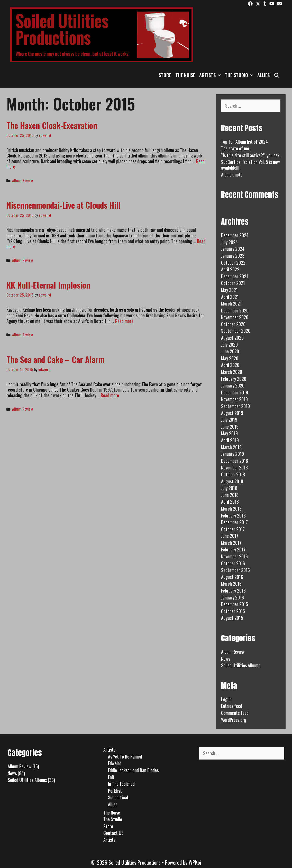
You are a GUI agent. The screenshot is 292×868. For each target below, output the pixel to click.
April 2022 (230, 269)
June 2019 (230, 427)
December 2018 (235, 461)
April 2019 (230, 440)
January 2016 (232, 597)
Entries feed (232, 706)
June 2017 (230, 536)
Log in (226, 699)
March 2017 (231, 543)
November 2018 (234, 467)
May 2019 (229, 433)
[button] (219, 75)
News (226, 659)
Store (165, 75)
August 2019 (232, 413)
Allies (263, 75)
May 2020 (230, 358)
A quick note (232, 174)
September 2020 (236, 331)
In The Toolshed (121, 784)
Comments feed (235, 713)
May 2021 (229, 290)
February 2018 (233, 515)
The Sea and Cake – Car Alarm (56, 359)
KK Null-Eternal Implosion (48, 285)
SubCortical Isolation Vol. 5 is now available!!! (250, 165)
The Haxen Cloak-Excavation (52, 125)
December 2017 (234, 522)
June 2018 (230, 495)
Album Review (22, 180)
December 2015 (235, 604)
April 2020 (230, 365)
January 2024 (233, 249)
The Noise (185, 75)
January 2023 (233, 256)
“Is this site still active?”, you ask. (251, 155)
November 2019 (234, 399)
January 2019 (232, 454)
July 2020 (229, 345)
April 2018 (230, 502)
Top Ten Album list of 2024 (244, 142)
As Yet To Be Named (125, 756)
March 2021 (231, 303)
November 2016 (234, 556)
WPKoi (195, 862)
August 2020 (232, 338)
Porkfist (115, 791)
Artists (211, 75)
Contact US (113, 833)
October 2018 (233, 474)
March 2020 (232, 372)
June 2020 (230, 351)
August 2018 (232, 481)
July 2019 (229, 420)
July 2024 (229, 242)
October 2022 (233, 263)
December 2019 (235, 392)
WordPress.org (234, 720)
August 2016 (232, 577)
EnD (111, 777)
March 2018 (231, 509)
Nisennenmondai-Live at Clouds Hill (64, 205)
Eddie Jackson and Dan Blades (133, 770)
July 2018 (229, 488)
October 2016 (233, 563)
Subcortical (118, 797)
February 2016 (233, 590)
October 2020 (233, 324)
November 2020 (235, 317)
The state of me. (236, 148)
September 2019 (235, 406)
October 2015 (233, 611)
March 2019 (231, 447)
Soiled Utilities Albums (241, 665)
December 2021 (235, 276)
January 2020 (233, 385)
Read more (124, 321)
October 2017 (233, 529)
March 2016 (231, 584)
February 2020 (234, 379)
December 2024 (235, 235)
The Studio (240, 75)
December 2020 (235, 310)
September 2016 (235, 570)
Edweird (115, 763)
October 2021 (233, 283)
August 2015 (232, 618)
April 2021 (230, 297)
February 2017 (233, 549)
